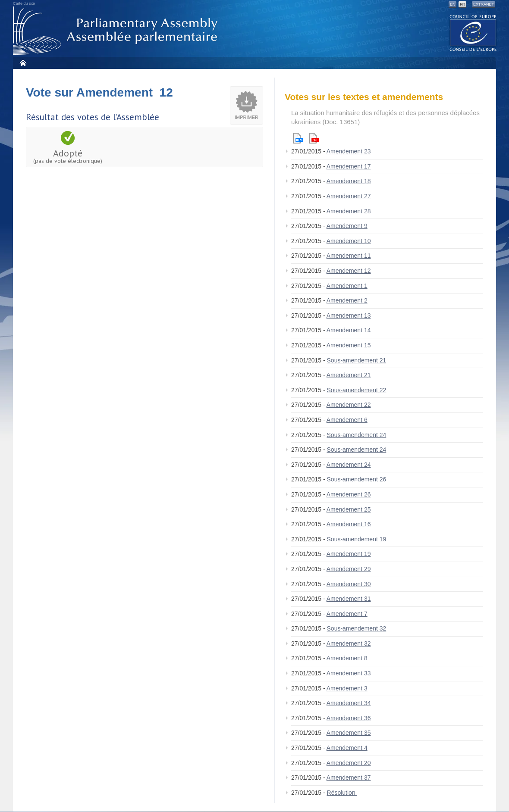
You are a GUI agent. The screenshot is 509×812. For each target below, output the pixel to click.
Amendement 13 (349, 315)
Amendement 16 (349, 524)
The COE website (473, 33)
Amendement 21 (349, 375)
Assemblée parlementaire (117, 31)
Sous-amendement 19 (357, 539)
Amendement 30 (349, 584)
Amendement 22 (349, 405)
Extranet (484, 4)
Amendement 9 (347, 226)
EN (453, 4)
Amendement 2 (347, 300)
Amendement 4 (347, 748)
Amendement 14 (349, 330)
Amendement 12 (349, 271)
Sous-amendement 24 (357, 435)
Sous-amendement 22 (357, 390)
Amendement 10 (349, 241)
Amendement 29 (349, 569)
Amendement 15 (349, 345)
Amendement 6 (347, 420)
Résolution (342, 793)
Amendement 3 (347, 688)
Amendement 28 (349, 211)
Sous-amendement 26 (357, 479)
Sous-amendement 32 (357, 628)
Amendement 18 (349, 181)
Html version (298, 138)
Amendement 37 (349, 778)
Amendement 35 (349, 733)
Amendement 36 (349, 718)
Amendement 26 (349, 494)
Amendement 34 (349, 703)
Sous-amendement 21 (357, 360)
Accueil (23, 63)
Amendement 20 (349, 763)
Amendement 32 (349, 643)
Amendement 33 (349, 673)
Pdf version (314, 138)
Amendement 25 (349, 509)
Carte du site (24, 3)
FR (462, 4)
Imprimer (247, 117)
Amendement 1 (347, 286)
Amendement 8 (347, 658)
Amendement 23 (349, 151)
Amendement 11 (349, 256)
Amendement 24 (349, 465)
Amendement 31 (349, 599)
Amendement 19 (349, 554)
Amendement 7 (347, 614)
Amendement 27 (349, 196)
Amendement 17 (349, 166)
